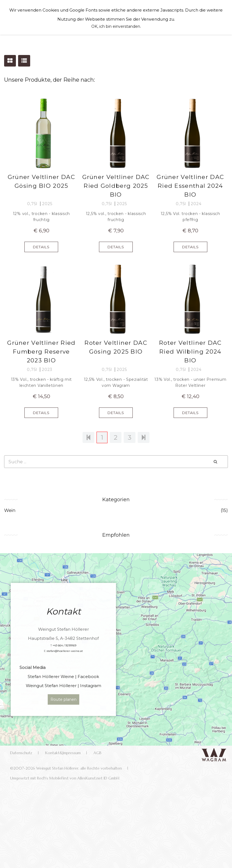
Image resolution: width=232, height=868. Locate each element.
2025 (47, 204)
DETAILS (41, 247)
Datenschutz (21, 753)
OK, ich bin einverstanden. (116, 26)
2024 (196, 204)
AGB (97, 753)
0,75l (32, 204)
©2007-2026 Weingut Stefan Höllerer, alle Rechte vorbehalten (66, 768)
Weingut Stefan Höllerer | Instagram (63, 686)
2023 (47, 370)
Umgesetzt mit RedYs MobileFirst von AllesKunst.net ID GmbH (65, 778)
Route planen (63, 699)
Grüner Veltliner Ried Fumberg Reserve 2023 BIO (41, 352)
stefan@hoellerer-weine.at (65, 651)
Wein (10, 510)
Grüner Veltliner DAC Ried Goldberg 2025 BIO (116, 186)
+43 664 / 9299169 (64, 645)
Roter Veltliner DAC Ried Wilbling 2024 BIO (190, 352)
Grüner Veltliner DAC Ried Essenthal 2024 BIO (190, 186)
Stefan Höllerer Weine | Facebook (63, 677)
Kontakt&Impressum (63, 753)
